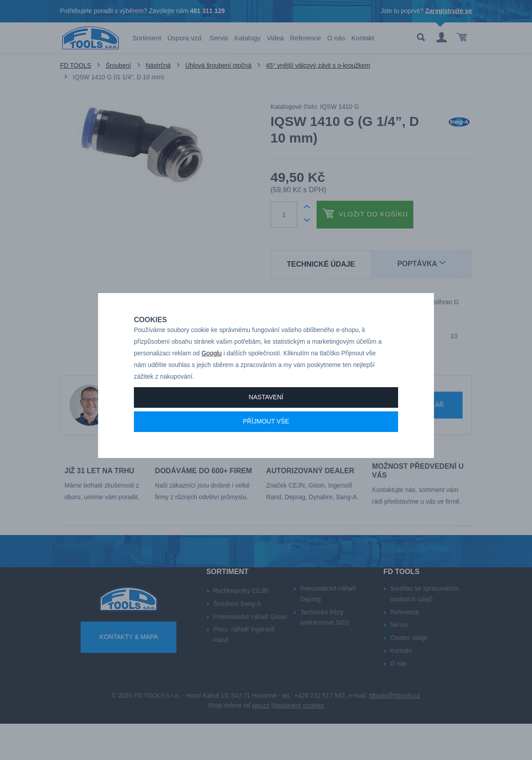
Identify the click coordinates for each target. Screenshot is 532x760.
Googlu (212, 373)
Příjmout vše (266, 441)
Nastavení (266, 417)
